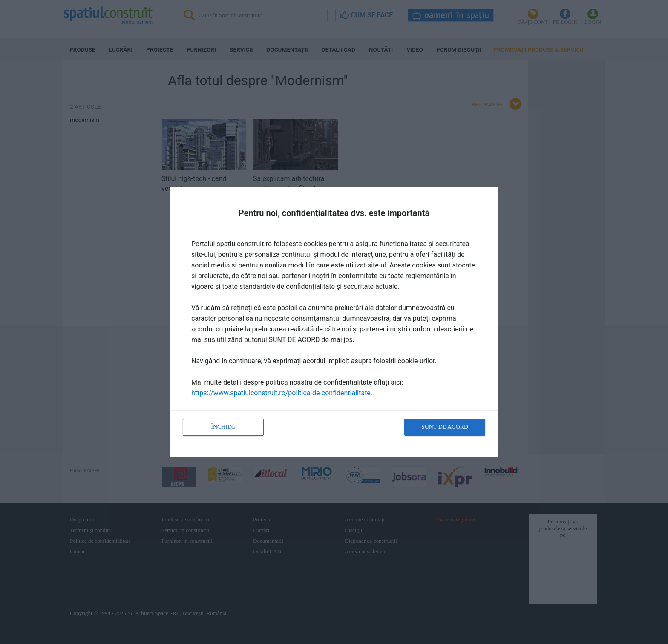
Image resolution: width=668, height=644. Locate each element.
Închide (223, 427)
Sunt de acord (445, 427)
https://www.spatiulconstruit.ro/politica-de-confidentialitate (281, 393)
